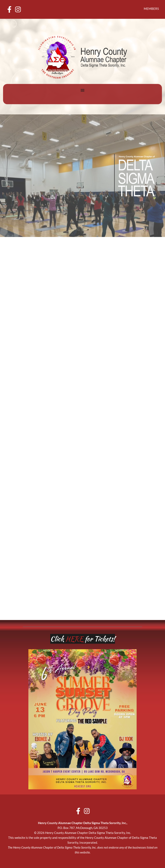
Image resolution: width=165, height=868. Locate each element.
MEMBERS (151, 9)
